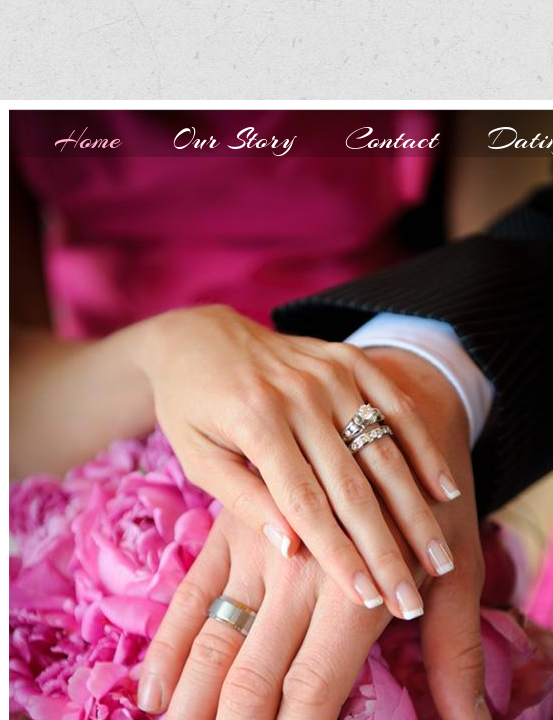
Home (87, 139)
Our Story (233, 139)
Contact (391, 139)
